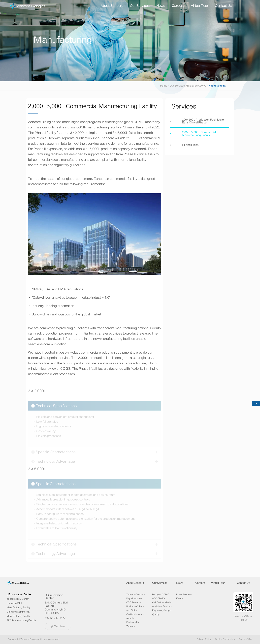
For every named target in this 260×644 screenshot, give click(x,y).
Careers (178, 6)
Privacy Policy (204, 639)
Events (180, 598)
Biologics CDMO (197, 86)
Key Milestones (134, 598)
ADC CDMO (158, 598)
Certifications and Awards (135, 616)
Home (165, 86)
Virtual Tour (200, 6)
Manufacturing (217, 86)
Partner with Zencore (133, 624)
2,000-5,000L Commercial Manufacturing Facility (199, 134)
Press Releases (184, 594)
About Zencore (112, 6)
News (161, 6)
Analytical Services (162, 606)
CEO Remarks (134, 602)
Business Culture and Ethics (135, 608)
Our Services (140, 6)
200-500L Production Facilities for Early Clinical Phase (203, 122)
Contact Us (223, 6)
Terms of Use (245, 639)
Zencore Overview (136, 594)
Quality (156, 614)
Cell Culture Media (162, 602)
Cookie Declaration (225, 639)
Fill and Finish (190, 145)
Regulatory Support (162, 610)
